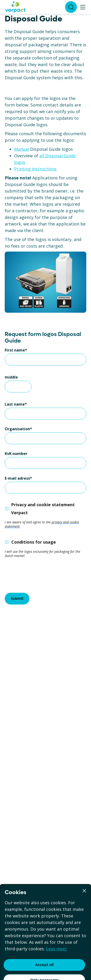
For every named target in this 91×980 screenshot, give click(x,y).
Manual (22, 149)
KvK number (16, 454)
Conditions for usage (34, 542)
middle (11, 377)
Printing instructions (35, 169)
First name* (16, 350)
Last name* (16, 404)
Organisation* (18, 429)
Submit (17, 599)
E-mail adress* (18, 478)
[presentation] (41, 577)
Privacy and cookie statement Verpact (43, 509)
